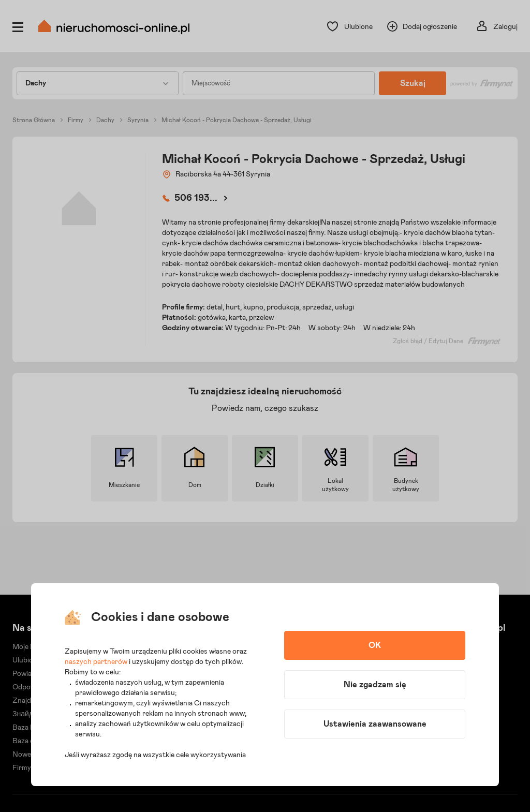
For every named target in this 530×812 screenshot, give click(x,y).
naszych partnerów (96, 662)
